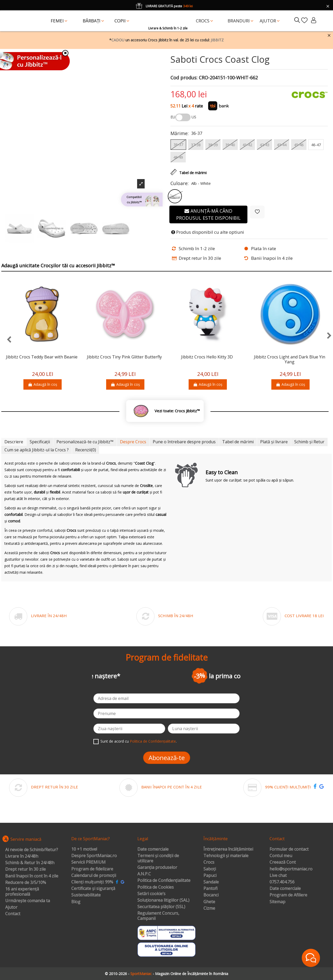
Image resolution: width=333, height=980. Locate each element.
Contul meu (281, 856)
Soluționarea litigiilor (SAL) (163, 900)
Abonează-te (167, 758)
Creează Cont (283, 862)
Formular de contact (289, 849)
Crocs (209, 862)
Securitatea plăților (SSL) (161, 907)
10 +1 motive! (84, 849)
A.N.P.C (144, 874)
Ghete (209, 902)
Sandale (211, 882)
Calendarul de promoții (94, 876)
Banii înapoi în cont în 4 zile (32, 876)
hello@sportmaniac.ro (291, 869)
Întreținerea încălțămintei (228, 849)
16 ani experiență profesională (22, 892)
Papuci (210, 876)
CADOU (118, 40)
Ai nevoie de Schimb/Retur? (32, 850)
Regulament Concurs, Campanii (158, 916)
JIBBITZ (217, 40)
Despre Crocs (133, 442)
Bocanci (211, 895)
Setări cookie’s (151, 894)
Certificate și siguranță (93, 889)
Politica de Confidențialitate (153, 741)
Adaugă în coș (43, 384)
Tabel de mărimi (238, 442)
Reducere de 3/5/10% (26, 883)
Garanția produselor (157, 868)
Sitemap (277, 902)
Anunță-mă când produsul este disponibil (208, 214)
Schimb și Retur (309, 442)
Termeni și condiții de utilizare (158, 858)
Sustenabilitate (86, 895)
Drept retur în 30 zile (25, 869)
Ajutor (11, 907)
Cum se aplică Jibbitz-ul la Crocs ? (37, 450)
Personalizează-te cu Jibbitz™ (85, 442)
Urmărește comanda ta (28, 901)
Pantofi (210, 889)
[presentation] (6, 340)
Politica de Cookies (156, 887)
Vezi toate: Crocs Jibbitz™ (177, 411)
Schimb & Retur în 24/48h (30, 863)
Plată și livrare (274, 442)
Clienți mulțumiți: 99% (92, 882)
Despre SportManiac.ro (94, 856)
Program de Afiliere (288, 895)
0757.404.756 (282, 882)
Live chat (278, 876)
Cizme (209, 908)
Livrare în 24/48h (22, 856)
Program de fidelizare (92, 869)
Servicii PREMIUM (88, 862)
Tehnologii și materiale (226, 856)
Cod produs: (184, 78)
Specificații (40, 442)
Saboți (210, 869)
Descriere (14, 442)
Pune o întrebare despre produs (184, 442)
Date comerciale (153, 849)
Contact (13, 914)
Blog (76, 902)
